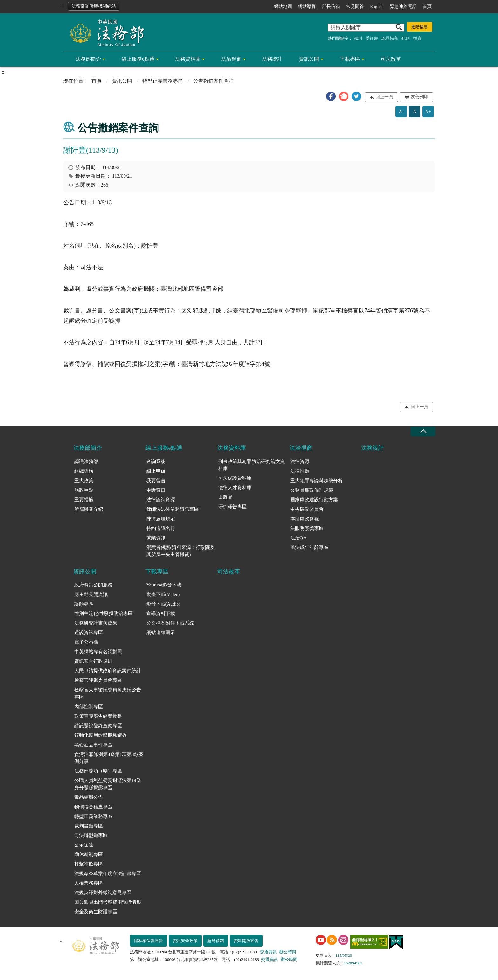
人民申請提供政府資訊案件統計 (108, 671)
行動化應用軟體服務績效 (101, 735)
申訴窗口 (156, 490)
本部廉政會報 (305, 519)
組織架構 (84, 471)
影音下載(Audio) (164, 604)
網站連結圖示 (161, 633)
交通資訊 (268, 952)
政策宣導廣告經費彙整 (98, 716)
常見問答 (355, 7)
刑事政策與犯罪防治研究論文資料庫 (252, 465)
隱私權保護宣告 (148, 941)
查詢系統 (156, 462)
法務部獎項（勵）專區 (98, 771)
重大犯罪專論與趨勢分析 (316, 481)
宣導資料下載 (161, 613)
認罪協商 (390, 38)
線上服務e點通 (138, 59)
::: (62, 5)
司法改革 (391, 59)
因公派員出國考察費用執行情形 (108, 902)
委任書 (372, 38)
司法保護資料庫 (235, 478)
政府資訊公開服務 (93, 585)
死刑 (406, 38)
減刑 (358, 38)
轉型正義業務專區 (163, 81)
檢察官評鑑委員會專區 (98, 680)
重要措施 (84, 500)
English (377, 7)
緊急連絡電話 (403, 7)
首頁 (427, 7)
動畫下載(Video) (163, 594)
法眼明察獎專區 (307, 528)
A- (401, 111)
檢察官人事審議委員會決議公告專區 (108, 693)
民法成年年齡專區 (309, 547)
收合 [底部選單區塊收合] (423, 432)
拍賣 (417, 38)
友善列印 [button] (420, 97)
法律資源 (300, 462)
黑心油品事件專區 (93, 745)
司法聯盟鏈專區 (91, 835)
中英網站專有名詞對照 (98, 652)
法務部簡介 (88, 59)
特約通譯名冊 (161, 528)
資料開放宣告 (246, 941)
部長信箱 (331, 7)
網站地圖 (283, 7)
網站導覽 (307, 7)
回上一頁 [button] (384, 97)
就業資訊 (156, 538)
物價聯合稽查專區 (93, 807)
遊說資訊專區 (89, 633)
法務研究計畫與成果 (96, 623)
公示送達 (84, 845)
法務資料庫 (188, 59)
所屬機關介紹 (89, 509)
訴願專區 (84, 604)
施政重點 (84, 490)
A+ (428, 111)
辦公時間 (288, 952)
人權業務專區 (89, 883)
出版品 (225, 497)
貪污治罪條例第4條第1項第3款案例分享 (109, 758)
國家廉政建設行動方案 (314, 500)
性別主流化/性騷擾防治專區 (104, 613)
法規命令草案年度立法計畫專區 (108, 874)
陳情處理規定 (161, 519)
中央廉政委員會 (307, 509)
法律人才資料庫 (235, 488)
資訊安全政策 (185, 941)
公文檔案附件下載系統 (170, 623)
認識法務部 (86, 462)
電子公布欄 (86, 642)
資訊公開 (309, 59)
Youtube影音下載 (164, 585)
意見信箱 (216, 941)
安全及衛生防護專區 (96, 912)
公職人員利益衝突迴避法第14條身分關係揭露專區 (108, 784)
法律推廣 (300, 471)
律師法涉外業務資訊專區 (173, 509)
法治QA (299, 538)
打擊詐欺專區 (89, 864)
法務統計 (272, 59)
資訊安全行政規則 (93, 661)
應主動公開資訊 (91, 594)
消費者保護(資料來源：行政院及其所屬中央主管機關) (181, 551)
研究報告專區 (232, 507)
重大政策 (84, 481)
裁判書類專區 (89, 826)
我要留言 (156, 481)
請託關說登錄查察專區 (98, 726)
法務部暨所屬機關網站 (94, 6)
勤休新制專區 (89, 854)
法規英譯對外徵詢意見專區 (103, 893)
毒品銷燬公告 (89, 797)
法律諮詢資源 (161, 500)
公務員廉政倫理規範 (312, 490)
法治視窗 (231, 59)
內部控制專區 (89, 707)
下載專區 (350, 59)
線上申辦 (156, 471)
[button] (331, 96)
